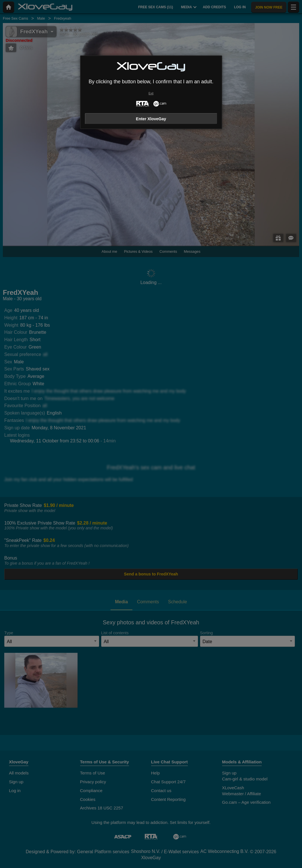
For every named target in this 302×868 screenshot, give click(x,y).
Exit (151, 93)
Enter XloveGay (151, 119)
